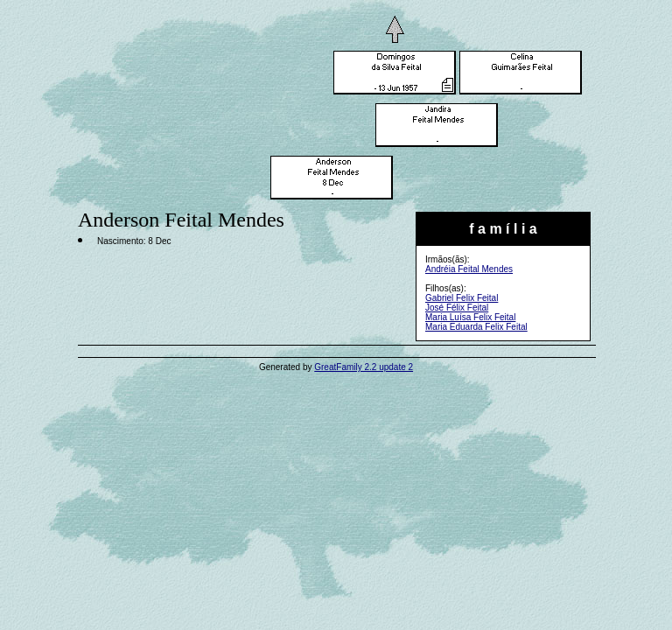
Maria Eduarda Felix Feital (476, 327)
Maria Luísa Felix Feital (470, 317)
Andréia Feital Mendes (469, 269)
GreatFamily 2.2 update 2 (364, 367)
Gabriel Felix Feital (462, 298)
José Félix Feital (457, 308)
